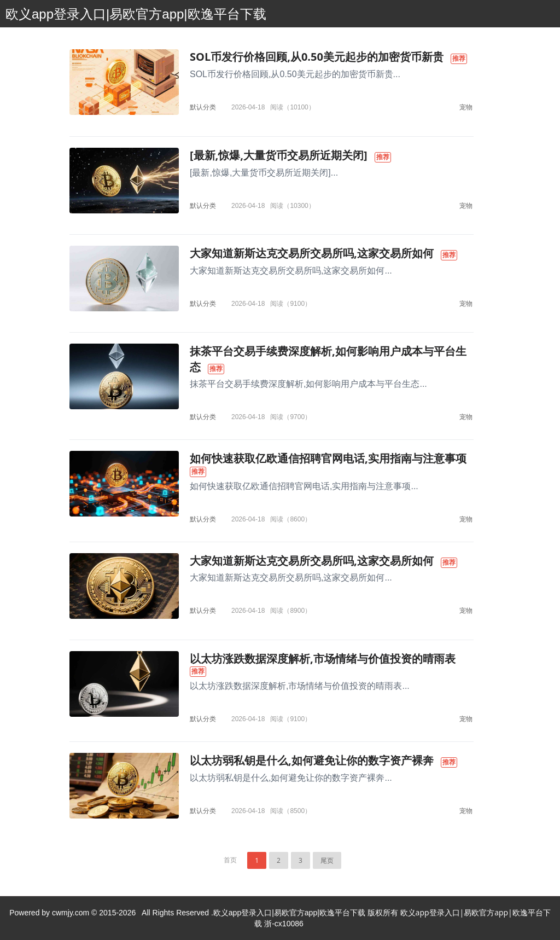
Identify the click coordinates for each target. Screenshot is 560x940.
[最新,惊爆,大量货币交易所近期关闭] (279, 155)
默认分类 (203, 107)
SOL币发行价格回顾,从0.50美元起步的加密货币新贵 (317, 57)
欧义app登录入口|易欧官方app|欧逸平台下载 (136, 14)
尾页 (327, 860)
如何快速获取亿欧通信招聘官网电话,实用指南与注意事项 (328, 458)
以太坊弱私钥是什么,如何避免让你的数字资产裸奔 (312, 760)
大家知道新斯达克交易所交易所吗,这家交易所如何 (312, 253)
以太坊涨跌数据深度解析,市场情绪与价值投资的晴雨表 (323, 658)
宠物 (466, 107)
